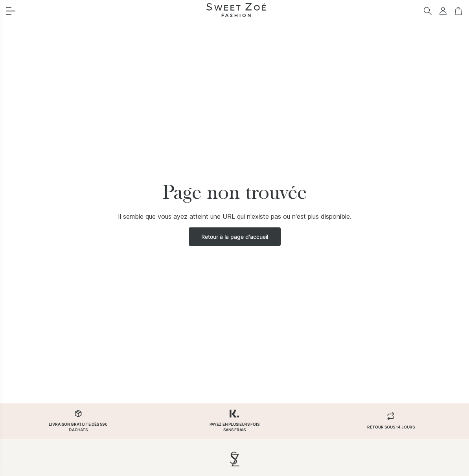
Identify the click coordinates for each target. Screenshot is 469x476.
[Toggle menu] (11, 11)
